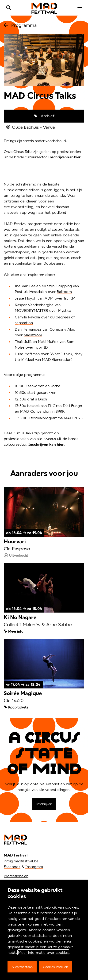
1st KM (69, 298)
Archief (47, 116)
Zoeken (9, 8)
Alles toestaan (22, 967)
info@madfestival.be (21, 861)
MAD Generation (57, 359)
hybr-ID (41, 347)
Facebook (12, 867)
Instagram (34, 867)
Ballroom (64, 291)
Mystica (65, 310)
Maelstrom (33, 335)
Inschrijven (44, 804)
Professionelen (16, 876)
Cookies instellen (55, 967)
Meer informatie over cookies (43, 952)
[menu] (80, 8)
